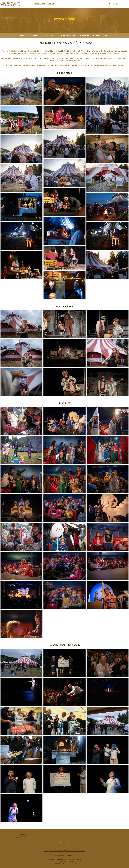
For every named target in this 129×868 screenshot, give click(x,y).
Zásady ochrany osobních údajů (54, 851)
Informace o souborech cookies (75, 851)
